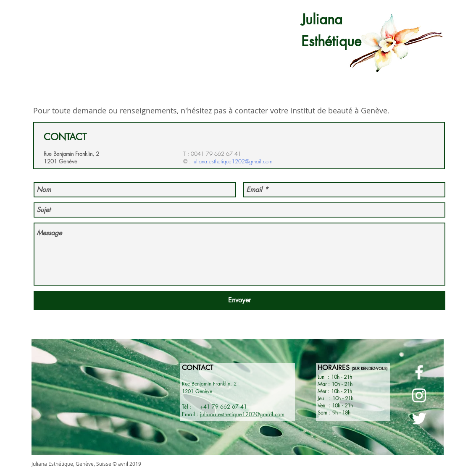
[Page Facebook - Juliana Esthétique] (419, 372)
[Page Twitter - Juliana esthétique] (419, 418)
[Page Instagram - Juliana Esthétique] (419, 395)
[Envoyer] (239, 300)
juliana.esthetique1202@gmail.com (232, 161)
